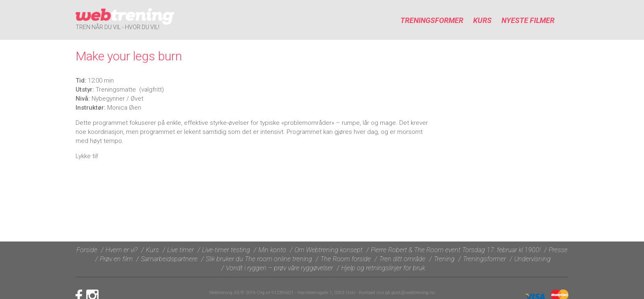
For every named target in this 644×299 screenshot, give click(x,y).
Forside (87, 250)
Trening (444, 259)
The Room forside (346, 259)
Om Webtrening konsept (329, 250)
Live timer (181, 250)
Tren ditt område (402, 259)
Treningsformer (432, 20)
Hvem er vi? (122, 250)
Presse (558, 250)
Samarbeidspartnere (169, 259)
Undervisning (532, 259)
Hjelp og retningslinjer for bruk (383, 268)
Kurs (482, 20)
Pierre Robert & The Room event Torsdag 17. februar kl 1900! (456, 250)
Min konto (272, 250)
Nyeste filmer (528, 20)
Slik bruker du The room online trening (259, 259)
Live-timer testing (226, 250)
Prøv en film (116, 259)
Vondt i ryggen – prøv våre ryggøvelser (279, 268)
